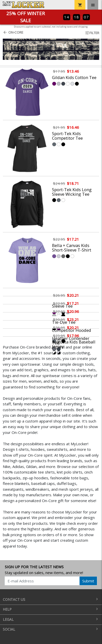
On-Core (13, 32)
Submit (88, 581)
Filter (92, 33)
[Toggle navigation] (93, 5)
